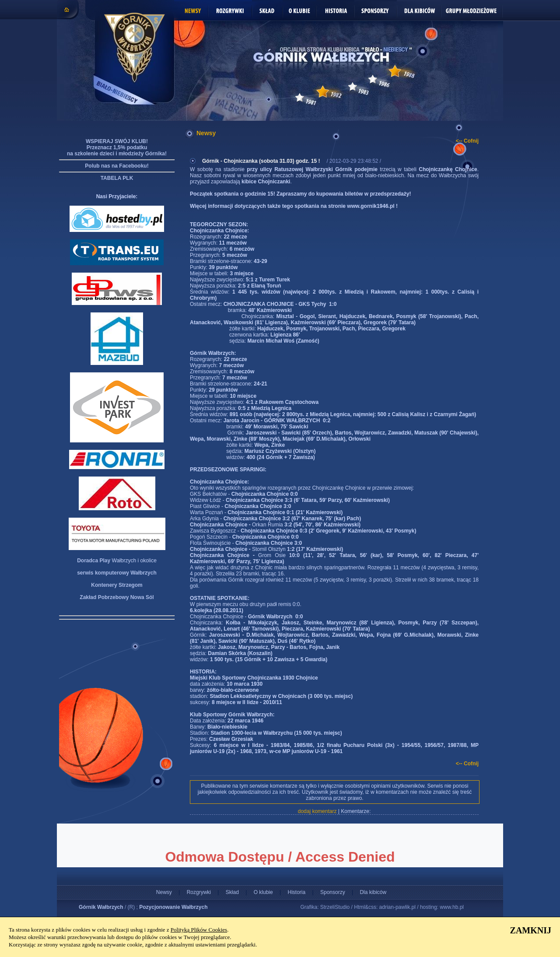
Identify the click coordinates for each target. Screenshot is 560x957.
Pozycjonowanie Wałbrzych (173, 907)
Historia (296, 892)
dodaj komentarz (317, 811)
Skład (232, 892)
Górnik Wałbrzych (101, 907)
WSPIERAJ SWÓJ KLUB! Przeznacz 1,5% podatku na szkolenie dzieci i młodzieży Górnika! (117, 147)
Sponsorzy (333, 892)
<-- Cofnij (467, 141)
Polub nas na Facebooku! (117, 166)
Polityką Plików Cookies (199, 930)
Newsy (164, 892)
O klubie (263, 892)
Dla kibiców (373, 892)
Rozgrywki (199, 892)
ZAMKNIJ (531, 930)
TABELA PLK (117, 178)
